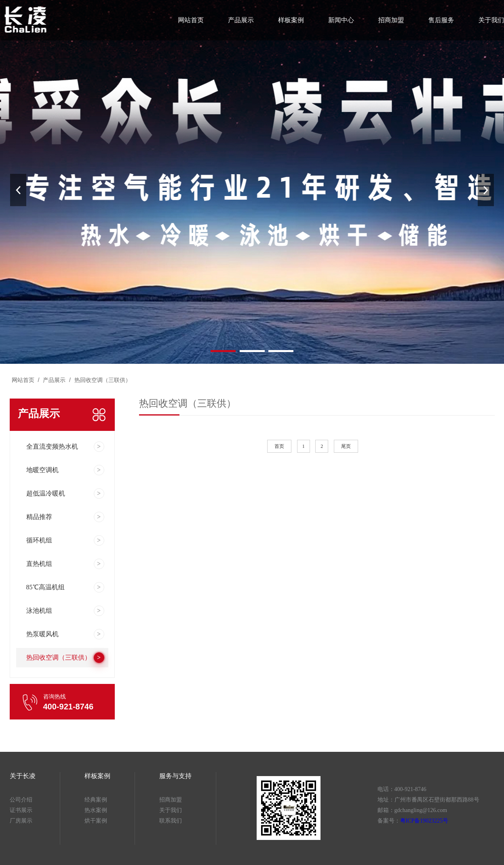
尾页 (346, 446)
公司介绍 (21, 800)
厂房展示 (21, 821)
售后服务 (439, 20)
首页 (279, 446)
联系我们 (171, 821)
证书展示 (21, 810)
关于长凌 (23, 776)
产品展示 (241, 20)
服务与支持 (175, 776)
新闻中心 (340, 20)
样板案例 (290, 20)
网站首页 (192, 20)
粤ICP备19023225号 (424, 821)
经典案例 (96, 800)
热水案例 (96, 810)
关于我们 (488, 20)
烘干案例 (96, 821)
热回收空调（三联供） (102, 380)
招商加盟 (389, 20)
